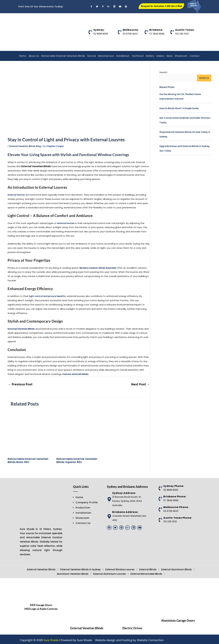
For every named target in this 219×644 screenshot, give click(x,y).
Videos (160, 56)
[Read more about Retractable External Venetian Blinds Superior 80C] (79, 430)
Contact (195, 56)
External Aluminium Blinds (176, 568)
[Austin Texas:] (172, 32)
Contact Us (82, 521)
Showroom (181, 56)
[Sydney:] (90, 32)
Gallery (150, 56)
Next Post (143, 383)
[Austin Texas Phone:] (160, 518)
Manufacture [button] (106, 56)
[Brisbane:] (146, 32)
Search (163, 72)
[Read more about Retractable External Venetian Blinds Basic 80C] (30, 430)
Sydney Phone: (174, 484)
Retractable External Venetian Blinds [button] (63, 56)
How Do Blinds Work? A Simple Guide (181, 108)
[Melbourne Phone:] (160, 508)
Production (82, 506)
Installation (123, 56)
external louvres (67, 223)
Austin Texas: (185, 30)
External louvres (17, 195)
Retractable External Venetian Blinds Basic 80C (28, 459)
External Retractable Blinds (146, 572)
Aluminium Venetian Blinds (73, 572)
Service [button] (92, 56)
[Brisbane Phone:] (160, 497)
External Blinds (148, 568)
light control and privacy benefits (49, 296)
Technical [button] (138, 56)
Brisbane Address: (125, 510)
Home (23, 56)
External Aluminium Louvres (109, 572)
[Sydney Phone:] (160, 486)
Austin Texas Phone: (178, 516)
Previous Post (18, 383)
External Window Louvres (120, 568)
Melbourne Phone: (176, 505)
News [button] (170, 56)
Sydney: (99, 30)
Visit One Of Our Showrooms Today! (41, 7)
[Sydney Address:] (109, 498)
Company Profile (85, 501)
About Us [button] (34, 56)
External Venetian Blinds (41, 568)
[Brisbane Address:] (109, 515)
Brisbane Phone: (175, 495)
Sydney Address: (124, 491)
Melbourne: (131, 30)
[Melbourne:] (120, 32)
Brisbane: (156, 30)
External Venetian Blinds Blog (27, 146)
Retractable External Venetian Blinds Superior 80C (77, 459)
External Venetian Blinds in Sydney (80, 568)
